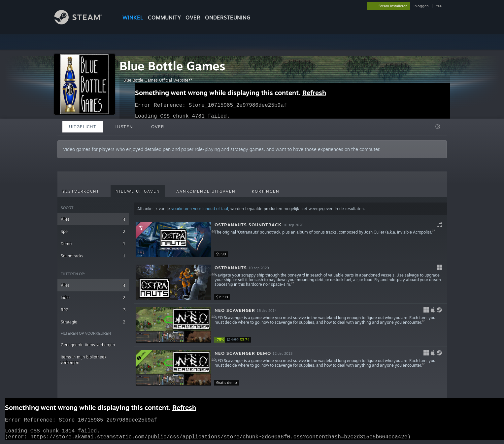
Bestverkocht (81, 191)
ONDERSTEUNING (228, 18)
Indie (93, 297)
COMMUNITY (164, 18)
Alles (93, 219)
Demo (93, 244)
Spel (93, 231)
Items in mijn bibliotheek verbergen (84, 360)
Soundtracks (93, 256)
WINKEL (133, 18)
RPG (93, 310)
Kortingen (266, 191)
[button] (290, 240)
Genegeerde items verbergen (88, 345)
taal (439, 6)
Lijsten (124, 127)
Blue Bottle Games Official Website (159, 80)
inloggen (421, 6)
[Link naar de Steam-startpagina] (83, 23)
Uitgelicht (83, 127)
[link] (234, 340)
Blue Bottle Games (172, 66)
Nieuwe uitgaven (138, 191)
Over (193, 18)
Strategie (93, 322)
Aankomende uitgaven (206, 191)
